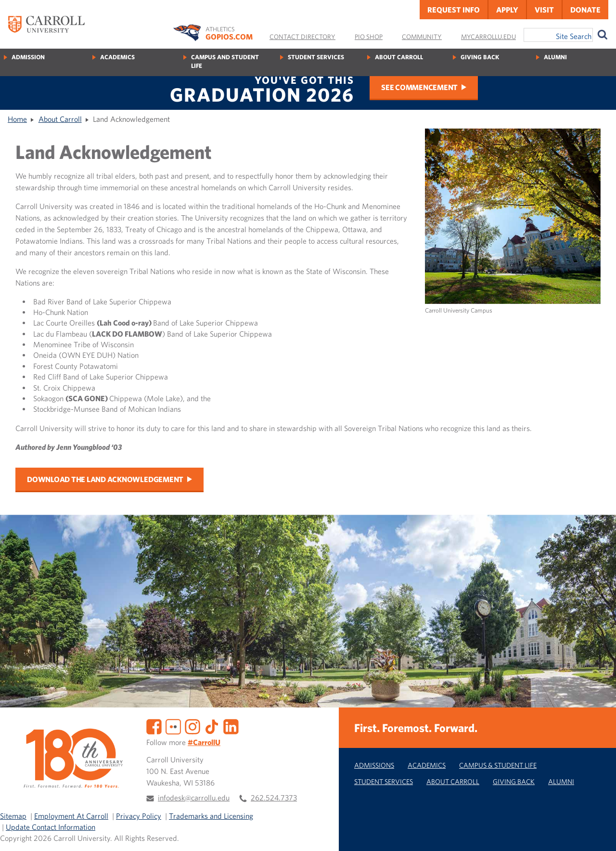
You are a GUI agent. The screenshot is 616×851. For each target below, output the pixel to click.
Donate (585, 10)
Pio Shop (369, 37)
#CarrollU (204, 742)
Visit (544, 10)
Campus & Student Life (498, 765)
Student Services (316, 57)
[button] (598, 833)
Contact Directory (302, 37)
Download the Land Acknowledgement (105, 479)
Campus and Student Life (225, 61)
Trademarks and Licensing (211, 816)
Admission (28, 57)
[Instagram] (192, 726)
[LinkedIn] (231, 726)
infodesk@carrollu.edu (194, 798)
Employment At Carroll (71, 816)
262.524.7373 (274, 798)
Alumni (555, 57)
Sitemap (13, 816)
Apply (507, 10)
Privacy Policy (139, 816)
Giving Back (480, 57)
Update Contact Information (51, 827)
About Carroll (399, 57)
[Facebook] (154, 726)
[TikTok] (212, 726)
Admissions (374, 765)
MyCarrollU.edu (488, 37)
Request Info (454, 10)
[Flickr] (173, 726)
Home (17, 119)
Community (422, 37)
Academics (117, 57)
